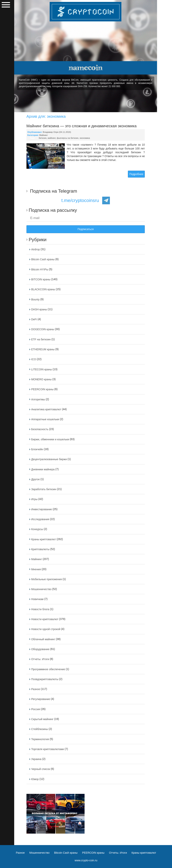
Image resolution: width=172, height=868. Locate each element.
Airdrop (36, 249)
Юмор (35, 779)
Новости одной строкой (46, 629)
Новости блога (40, 609)
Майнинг (44, 135)
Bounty (35, 299)
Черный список (41, 769)
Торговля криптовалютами (48, 749)
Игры (34, 499)
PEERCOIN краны (42, 389)
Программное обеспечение (48, 669)
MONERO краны (41, 379)
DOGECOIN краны (43, 329)
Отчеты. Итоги (40, 659)
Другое (35, 479)
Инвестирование (42, 509)
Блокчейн (37, 449)
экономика (85, 138)
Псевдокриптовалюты (45, 679)
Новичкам (37, 599)
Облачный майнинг (43, 639)
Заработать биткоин (44, 489)
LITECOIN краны (42, 369)
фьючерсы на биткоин (68, 138)
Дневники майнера (43, 469)
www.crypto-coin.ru (86, 860)
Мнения (36, 569)
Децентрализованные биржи (49, 459)
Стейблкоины (40, 729)
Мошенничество (41, 589)
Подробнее (136, 174)
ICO (34, 359)
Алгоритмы (38, 399)
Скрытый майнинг (42, 719)
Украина (36, 759)
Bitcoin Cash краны (43, 260)
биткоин (43, 138)
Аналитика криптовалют (46, 409)
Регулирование (41, 699)
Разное (36, 689)
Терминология (40, 739)
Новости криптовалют (45, 619)
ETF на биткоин (41, 339)
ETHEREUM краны (43, 349)
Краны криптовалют (44, 539)
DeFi (34, 319)
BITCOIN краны (41, 279)
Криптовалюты (40, 549)
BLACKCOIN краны (43, 290)
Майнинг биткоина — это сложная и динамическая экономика (81, 126)
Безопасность (40, 429)
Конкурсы (37, 529)
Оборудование (40, 649)
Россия (36, 709)
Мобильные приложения (47, 579)
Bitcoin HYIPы (40, 269)
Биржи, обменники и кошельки (50, 439)
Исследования (40, 519)
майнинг (52, 138)
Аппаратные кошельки (45, 419)
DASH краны (39, 309)
